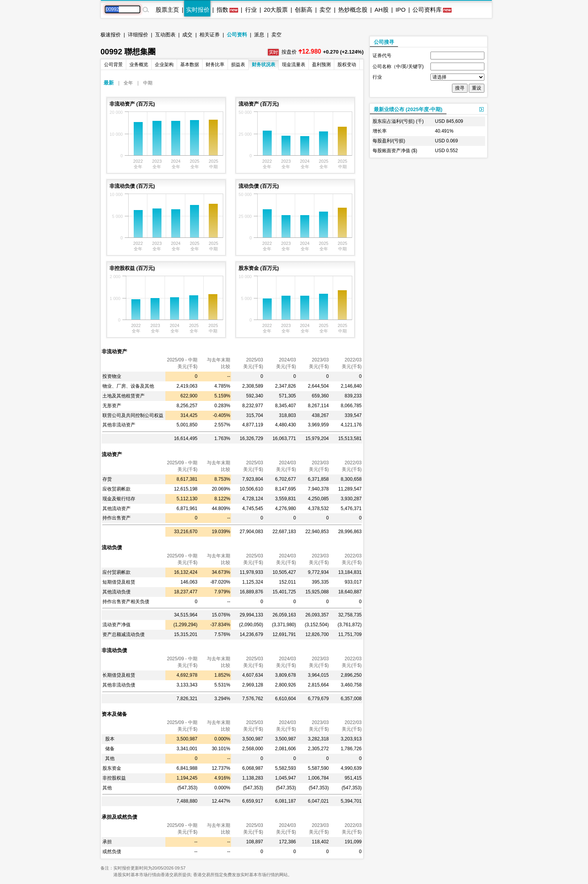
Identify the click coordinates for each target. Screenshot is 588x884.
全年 (128, 83)
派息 (259, 35)
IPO (401, 10)
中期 (148, 83)
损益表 (238, 65)
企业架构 (164, 65)
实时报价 (198, 10)
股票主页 (167, 10)
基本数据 (190, 65)
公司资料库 (427, 10)
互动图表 (165, 35)
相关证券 (210, 35)
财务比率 (215, 65)
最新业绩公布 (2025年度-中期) (408, 109)
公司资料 (237, 35)
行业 (251, 10)
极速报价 (111, 35)
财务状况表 (264, 65)
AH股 (382, 10)
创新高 (304, 10)
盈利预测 (321, 65)
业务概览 (139, 65)
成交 (187, 35)
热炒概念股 (353, 10)
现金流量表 (294, 65)
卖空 (325, 10)
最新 (109, 83)
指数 (222, 10)
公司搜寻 (384, 42)
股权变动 (347, 65)
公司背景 (113, 65)
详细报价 (138, 35)
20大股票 (276, 10)
